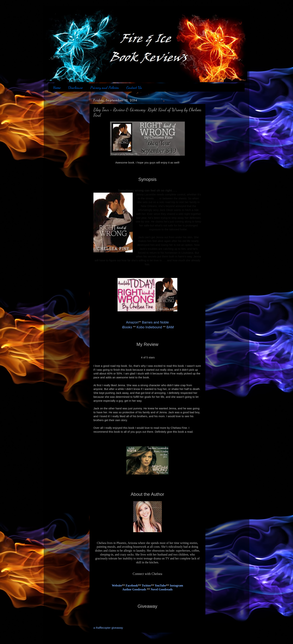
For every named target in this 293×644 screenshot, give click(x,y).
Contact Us (134, 88)
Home (57, 88)
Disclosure (75, 88)
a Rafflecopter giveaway (108, 628)
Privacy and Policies (105, 88)
